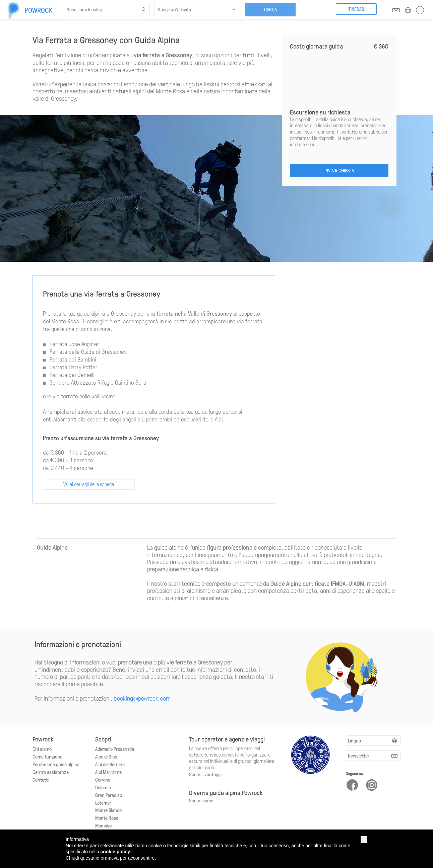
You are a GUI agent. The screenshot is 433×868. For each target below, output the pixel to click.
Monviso (103, 825)
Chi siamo (42, 749)
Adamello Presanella (115, 749)
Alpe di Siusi (107, 757)
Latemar (103, 803)
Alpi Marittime (108, 772)
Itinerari (356, 9)
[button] (364, 840)
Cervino (103, 780)
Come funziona (47, 757)
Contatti (41, 780)
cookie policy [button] (115, 852)
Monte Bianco (108, 810)
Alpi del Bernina (110, 764)
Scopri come (201, 800)
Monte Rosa (107, 818)
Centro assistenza (51, 772)
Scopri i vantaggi (205, 774)
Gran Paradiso (109, 795)
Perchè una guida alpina (56, 764)
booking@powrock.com (142, 698)
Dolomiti (103, 787)
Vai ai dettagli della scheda (89, 484)
